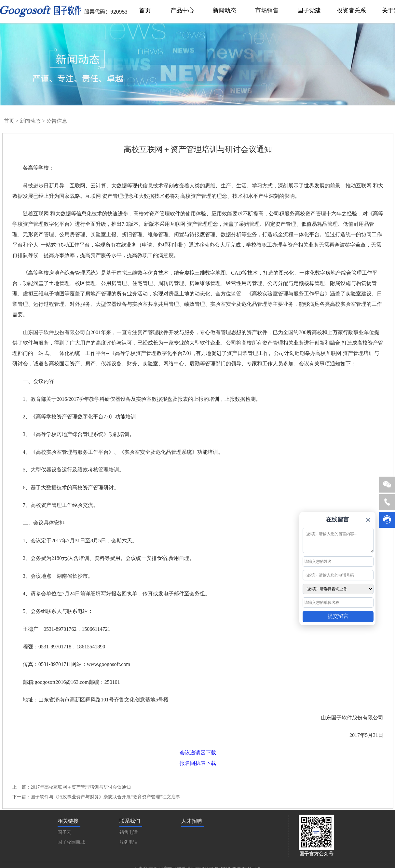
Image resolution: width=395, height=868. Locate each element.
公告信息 (57, 121)
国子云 (64, 832)
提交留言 (338, 616)
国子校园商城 (71, 842)
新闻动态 (30, 121)
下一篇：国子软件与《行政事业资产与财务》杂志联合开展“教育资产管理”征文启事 (96, 797)
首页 (9, 121)
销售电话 (129, 832)
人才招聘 (192, 821)
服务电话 (129, 842)
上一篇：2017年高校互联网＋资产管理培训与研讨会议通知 (72, 787)
